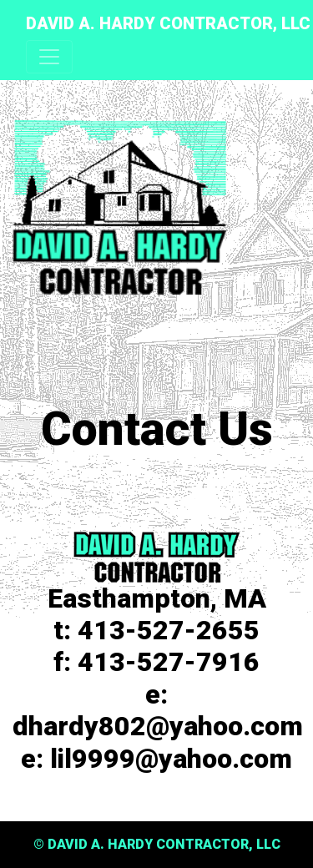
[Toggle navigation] (49, 57)
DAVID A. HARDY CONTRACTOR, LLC (168, 23)
